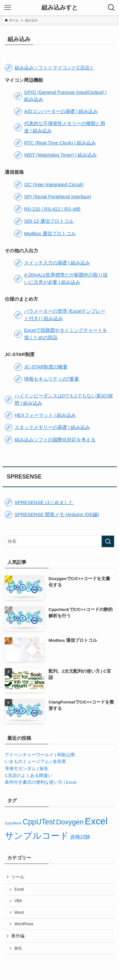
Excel (19, 889)
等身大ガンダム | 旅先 (26, 769)
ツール (18, 877)
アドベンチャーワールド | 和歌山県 (40, 755)
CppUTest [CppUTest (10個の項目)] (39, 822)
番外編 (18, 936)
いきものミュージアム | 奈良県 (35, 762)
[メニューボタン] (8, 8)
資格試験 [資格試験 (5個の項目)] (80, 837)
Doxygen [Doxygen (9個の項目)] (70, 822)
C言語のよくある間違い (29, 776)
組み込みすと (60, 8)
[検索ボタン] (111, 8)
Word (19, 913)
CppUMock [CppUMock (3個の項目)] (13, 823)
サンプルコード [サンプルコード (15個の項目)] (37, 836)
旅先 (18, 948)
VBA (18, 901)
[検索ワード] (60, 541)
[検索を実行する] (108, 541)
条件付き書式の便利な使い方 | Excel (41, 782)
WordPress (24, 924)
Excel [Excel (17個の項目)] (96, 821)
